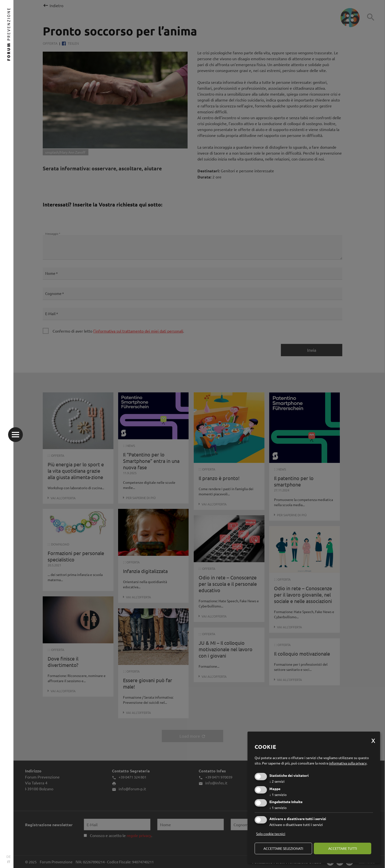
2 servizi (277, 781)
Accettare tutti (343, 848)
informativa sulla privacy (348, 763)
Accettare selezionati (283, 848)
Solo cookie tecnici (271, 834)
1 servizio (278, 794)
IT (9, 862)
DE (9, 856)
